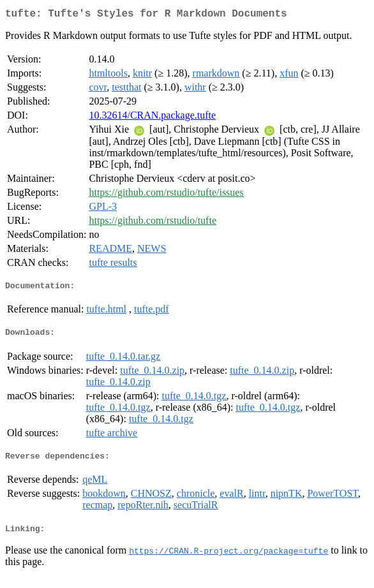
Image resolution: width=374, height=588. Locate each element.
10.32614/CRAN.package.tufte (152, 118)
